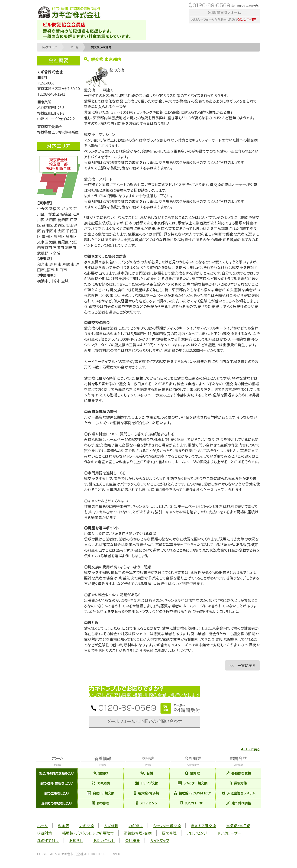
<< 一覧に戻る (242, 665)
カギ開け (136, 826)
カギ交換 (101, 783)
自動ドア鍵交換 (101, 793)
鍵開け (101, 773)
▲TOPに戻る (250, 749)
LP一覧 (74, 47)
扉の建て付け (48, 840)
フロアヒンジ (147, 803)
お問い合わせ (104, 840)
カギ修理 (111, 826)
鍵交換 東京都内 (101, 47)
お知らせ (76, 840)
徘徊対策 (238, 783)
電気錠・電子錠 (147, 793)
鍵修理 (192, 773)
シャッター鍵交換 (193, 783)
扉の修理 (101, 803)
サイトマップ (160, 840)
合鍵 (147, 773)
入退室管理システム (239, 793)
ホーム (42, 826)
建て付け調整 (239, 803)
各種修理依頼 (238, 773)
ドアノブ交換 (147, 783)
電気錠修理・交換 (138, 833)
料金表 (64, 826)
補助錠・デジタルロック (192, 793)
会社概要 (132, 840)
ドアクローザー (193, 803)
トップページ (49, 47)
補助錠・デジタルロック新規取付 (88, 833)
